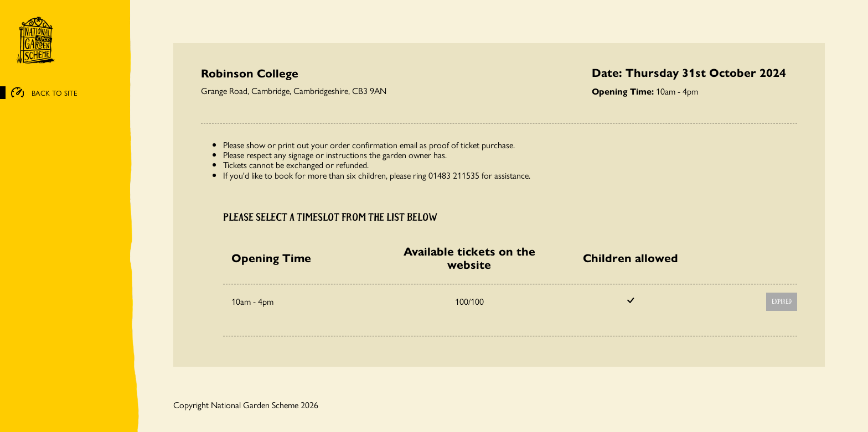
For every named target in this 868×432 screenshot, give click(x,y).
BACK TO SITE (44, 93)
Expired (782, 302)
